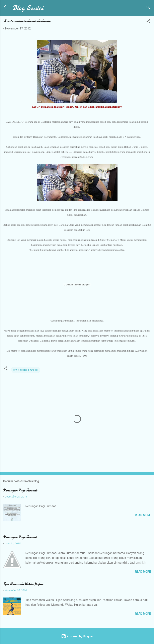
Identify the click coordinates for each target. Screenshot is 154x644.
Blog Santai (28, 8)
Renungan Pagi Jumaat (20, 490)
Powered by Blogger (77, 636)
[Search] (148, 8)
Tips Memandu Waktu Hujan (23, 584)
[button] (148, 22)
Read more (143, 515)
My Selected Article (26, 370)
